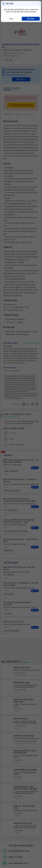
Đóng (11, 19)
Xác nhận (31, 19)
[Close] (39, 3)
